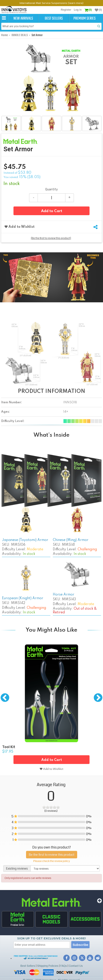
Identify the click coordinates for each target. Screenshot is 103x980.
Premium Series (85, 18)
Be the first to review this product (52, 855)
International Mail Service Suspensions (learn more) (51, 3)
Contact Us (76, 966)
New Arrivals (23, 18)
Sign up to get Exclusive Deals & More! (51, 938)
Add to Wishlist (20, 227)
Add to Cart (52, 211)
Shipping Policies (48, 966)
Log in (78, 10)
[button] (4, 18)
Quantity (51, 189)
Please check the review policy (51, 861)
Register (66, 10)
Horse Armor (64, 595)
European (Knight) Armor (23, 598)
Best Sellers (54, 18)
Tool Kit (9, 747)
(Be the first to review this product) (51, 238)
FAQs (64, 966)
